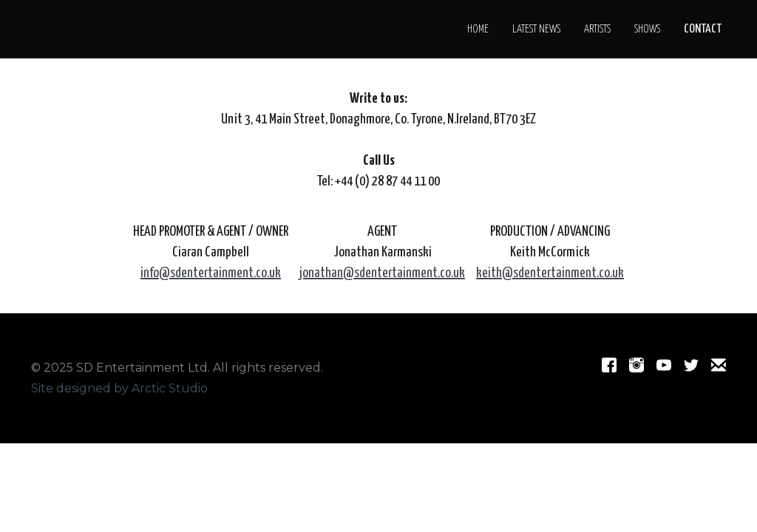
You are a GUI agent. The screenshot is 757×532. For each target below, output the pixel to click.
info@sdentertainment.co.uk (211, 273)
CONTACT (703, 29)
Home (478, 29)
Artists (597, 29)
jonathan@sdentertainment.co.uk (382, 273)
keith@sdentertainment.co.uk (550, 273)
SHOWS (647, 29)
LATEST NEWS (536, 29)
